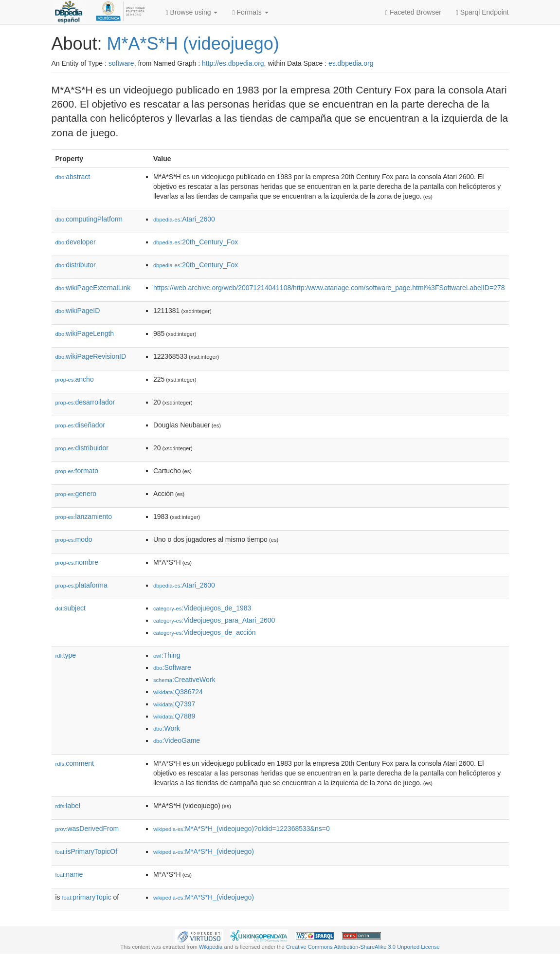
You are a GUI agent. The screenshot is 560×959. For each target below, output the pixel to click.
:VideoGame (177, 740)
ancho (75, 379)
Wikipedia (211, 947)
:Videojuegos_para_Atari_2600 (214, 620)
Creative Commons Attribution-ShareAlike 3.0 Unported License (363, 947)
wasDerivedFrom (87, 829)
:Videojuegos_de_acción (205, 632)
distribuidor (82, 448)
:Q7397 (174, 704)
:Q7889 (174, 716)
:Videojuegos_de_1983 (202, 608)
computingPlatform (89, 219)
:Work (167, 728)
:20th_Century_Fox (196, 242)
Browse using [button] (192, 12)
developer (76, 242)
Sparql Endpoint (482, 12)
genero (76, 494)
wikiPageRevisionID (91, 356)
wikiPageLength (85, 333)
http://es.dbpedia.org (233, 63)
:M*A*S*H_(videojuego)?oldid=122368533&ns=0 (242, 829)
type (66, 655)
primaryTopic (87, 897)
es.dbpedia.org (351, 63)
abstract (73, 177)
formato (77, 471)
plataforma (81, 585)
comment (75, 763)
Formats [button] (250, 12)
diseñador (81, 425)
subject (71, 608)
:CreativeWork (184, 680)
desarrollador (85, 402)
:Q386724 (178, 692)
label (68, 806)
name (69, 874)
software (121, 63)
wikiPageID (78, 311)
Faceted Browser (413, 12)
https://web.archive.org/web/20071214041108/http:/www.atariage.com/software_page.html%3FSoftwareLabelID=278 (329, 288)
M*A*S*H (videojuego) (193, 44)
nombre (77, 562)
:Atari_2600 (184, 219)
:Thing (167, 655)
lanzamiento (84, 516)
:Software (172, 667)
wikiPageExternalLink (93, 288)
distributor (76, 265)
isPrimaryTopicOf (87, 851)
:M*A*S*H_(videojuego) (204, 851)
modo (74, 539)
